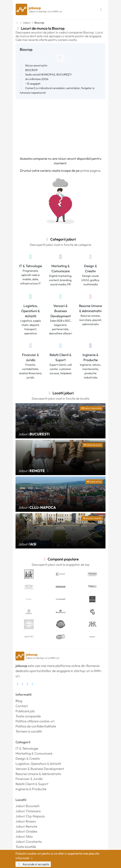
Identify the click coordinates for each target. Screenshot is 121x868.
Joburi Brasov (26, 821)
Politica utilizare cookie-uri (35, 721)
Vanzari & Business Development (61, 311)
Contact (22, 706)
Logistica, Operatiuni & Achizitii (31, 311)
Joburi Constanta (29, 842)
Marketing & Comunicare (61, 268)
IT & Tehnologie (31, 266)
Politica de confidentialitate (36, 726)
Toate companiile (28, 716)
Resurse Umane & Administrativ (90, 308)
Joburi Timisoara (28, 811)
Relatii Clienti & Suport (61, 357)
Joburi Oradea (26, 831)
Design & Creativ (91, 268)
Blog (19, 701)
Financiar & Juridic (31, 357)
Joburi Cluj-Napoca (30, 816)
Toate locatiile (26, 847)
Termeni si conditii (29, 731)
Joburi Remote (26, 826)
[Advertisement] (61, 126)
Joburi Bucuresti (27, 806)
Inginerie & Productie (91, 357)
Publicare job (25, 711)
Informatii (25, 858)
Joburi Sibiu (24, 836)
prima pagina (90, 171)
